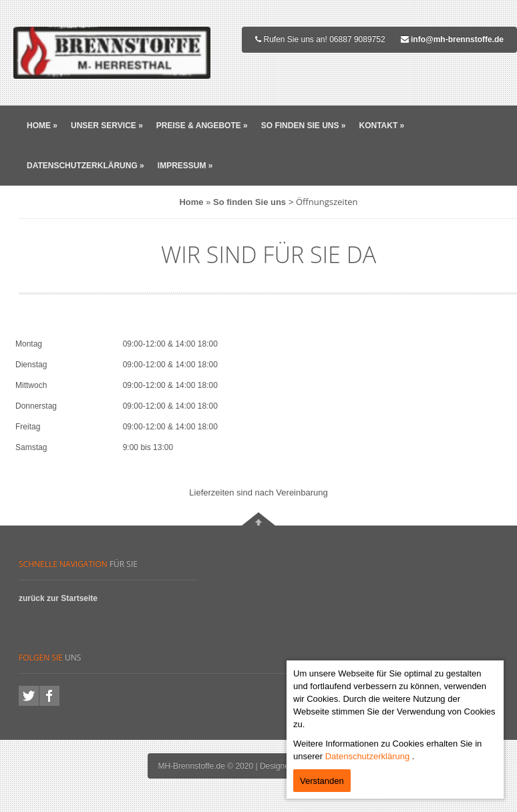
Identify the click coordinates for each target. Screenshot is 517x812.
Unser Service (107, 126)
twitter (29, 696)
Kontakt (381, 126)
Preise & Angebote (202, 126)
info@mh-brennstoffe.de (457, 39)
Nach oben (258, 519)
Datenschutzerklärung (85, 166)
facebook (49, 696)
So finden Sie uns (304, 126)
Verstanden (322, 781)
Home (42, 126)
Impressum (185, 166)
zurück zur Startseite (58, 598)
